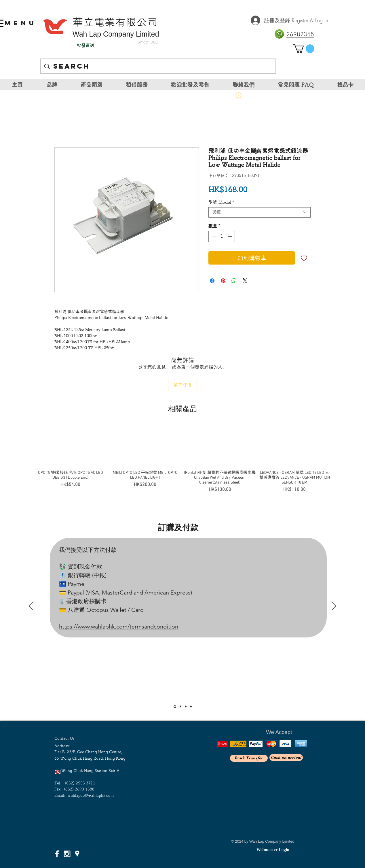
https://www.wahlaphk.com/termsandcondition (119, 627)
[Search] (158, 66)
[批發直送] (85, 46)
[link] (304, 49)
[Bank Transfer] (249, 758)
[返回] (31, 606)
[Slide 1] (175, 706)
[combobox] (260, 212)
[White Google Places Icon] (77, 854)
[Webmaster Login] (273, 850)
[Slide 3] (186, 707)
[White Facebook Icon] (57, 854)
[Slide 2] (180, 707)
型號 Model (221, 202)
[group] (182, 459)
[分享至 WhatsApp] (234, 281)
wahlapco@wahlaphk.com (91, 796)
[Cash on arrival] (286, 757)
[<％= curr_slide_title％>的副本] (191, 707)
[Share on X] (245, 281)
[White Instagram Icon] (67, 854)
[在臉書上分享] (212, 281)
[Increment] (230, 236)
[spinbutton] (222, 236)
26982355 (300, 35)
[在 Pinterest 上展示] (223, 281)
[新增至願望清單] (304, 258)
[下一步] (334, 606)
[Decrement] (213, 236)
